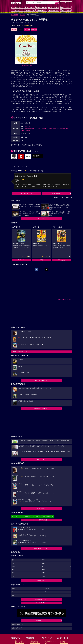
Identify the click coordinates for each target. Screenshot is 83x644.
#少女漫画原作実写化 (47, 517)
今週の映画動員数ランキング (19, 352)
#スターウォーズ (16, 517)
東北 (43, 566)
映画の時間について (41, 620)
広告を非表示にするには (64, 300)
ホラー (44, 595)
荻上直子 (27, 126)
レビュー (26, 30)
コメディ (14, 595)
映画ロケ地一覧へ (41, 603)
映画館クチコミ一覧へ (41, 600)
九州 (13, 576)
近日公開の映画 (54, 7)
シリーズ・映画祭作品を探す (41, 520)
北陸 (43, 570)
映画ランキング (66, 7)
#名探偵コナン (27, 517)
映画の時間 (14, 15)
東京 (13, 560)
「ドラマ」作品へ (61, 260)
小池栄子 (45, 128)
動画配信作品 (54, 10)
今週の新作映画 (41, 7)
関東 (43, 560)
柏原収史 (55, 128)
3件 (29, 26)
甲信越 (14, 570)
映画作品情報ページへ (18, 625)
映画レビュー (41, 509)
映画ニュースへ (41, 459)
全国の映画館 (34, 641)
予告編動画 (41, 10)
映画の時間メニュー (17, 7)
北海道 (14, 566)
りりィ (66, 128)
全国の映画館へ (41, 581)
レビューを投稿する (56, 194)
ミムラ (40, 128)
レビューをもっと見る (26, 194)
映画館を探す (17, 10)
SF (13, 592)
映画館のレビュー (35, 643)
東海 (43, 563)
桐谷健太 (29, 130)
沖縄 (43, 576)
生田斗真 (27, 128)
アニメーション (46, 589)
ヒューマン (20, 26)
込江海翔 (61, 128)
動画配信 (33, 30)
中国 (13, 573)
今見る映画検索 (65, 3)
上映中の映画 (29, 7)
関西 (13, 563)
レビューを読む (66, 10)
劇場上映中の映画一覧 (41, 380)
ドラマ (14, 26)
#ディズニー (36, 517)
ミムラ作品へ (41, 260)
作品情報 (22, 15)
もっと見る (41, 219)
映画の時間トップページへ (19, 628)
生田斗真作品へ (21, 260)
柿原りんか (34, 128)
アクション (15, 589)
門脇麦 (50, 128)
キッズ (44, 592)
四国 (43, 573)
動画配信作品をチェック (41, 409)
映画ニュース (29, 10)
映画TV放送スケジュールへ (41, 548)
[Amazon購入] (26, 65)
